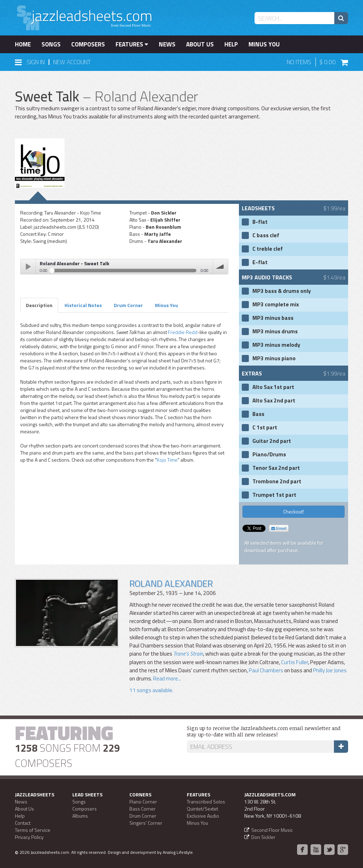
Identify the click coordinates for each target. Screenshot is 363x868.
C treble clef (268, 249)
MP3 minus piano (274, 358)
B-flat (260, 222)
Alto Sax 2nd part (274, 401)
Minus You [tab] (166, 305)
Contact (23, 823)
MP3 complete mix (276, 305)
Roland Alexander (171, 583)
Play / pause (28, 267)
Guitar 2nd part (272, 441)
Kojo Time (167, 460)
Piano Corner (143, 802)
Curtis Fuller (295, 662)
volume (220, 267)
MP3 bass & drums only (282, 291)
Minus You (264, 44)
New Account (72, 62)
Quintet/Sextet (202, 809)
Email (279, 528)
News (167, 44)
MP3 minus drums (275, 332)
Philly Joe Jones (330, 670)
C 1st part (265, 428)
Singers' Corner (146, 823)
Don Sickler (263, 837)
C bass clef (266, 235)
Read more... (167, 678)
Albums (80, 816)
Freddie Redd (183, 332)
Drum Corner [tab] (128, 305)
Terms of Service (33, 830)
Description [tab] (39, 305)
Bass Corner (143, 809)
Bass (258, 414)
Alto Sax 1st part (273, 387)
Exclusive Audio (203, 816)
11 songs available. (151, 690)
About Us (200, 44)
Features (132, 44)
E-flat (260, 262)
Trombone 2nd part (277, 482)
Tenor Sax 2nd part (276, 468)
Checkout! (294, 511)
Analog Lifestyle (178, 852)
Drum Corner (143, 816)
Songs (51, 44)
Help (231, 44)
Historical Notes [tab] (83, 305)
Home (23, 44)
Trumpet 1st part (274, 495)
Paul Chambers (266, 670)
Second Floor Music (272, 830)
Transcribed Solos (206, 802)
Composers (88, 44)
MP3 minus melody (276, 345)
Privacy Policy (29, 837)
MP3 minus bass (273, 318)
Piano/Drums (269, 455)
